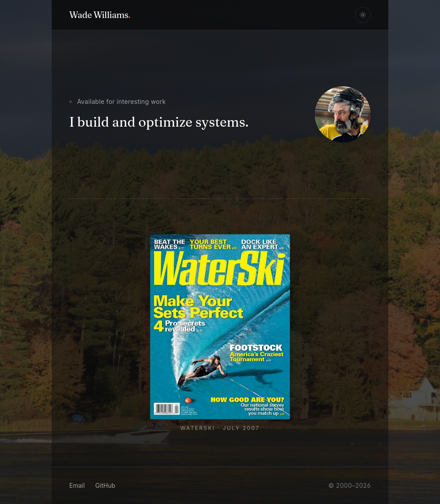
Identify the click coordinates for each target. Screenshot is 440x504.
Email (77, 485)
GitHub (105, 485)
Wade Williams (100, 15)
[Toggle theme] (363, 15)
